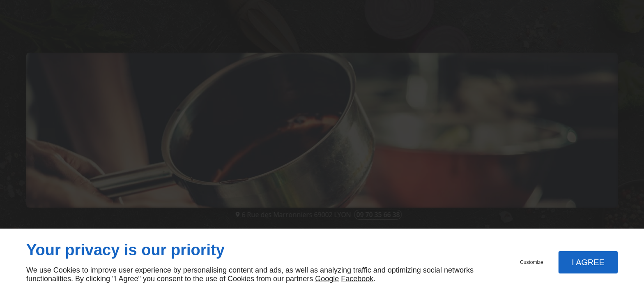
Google (327, 279)
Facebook (357, 279)
